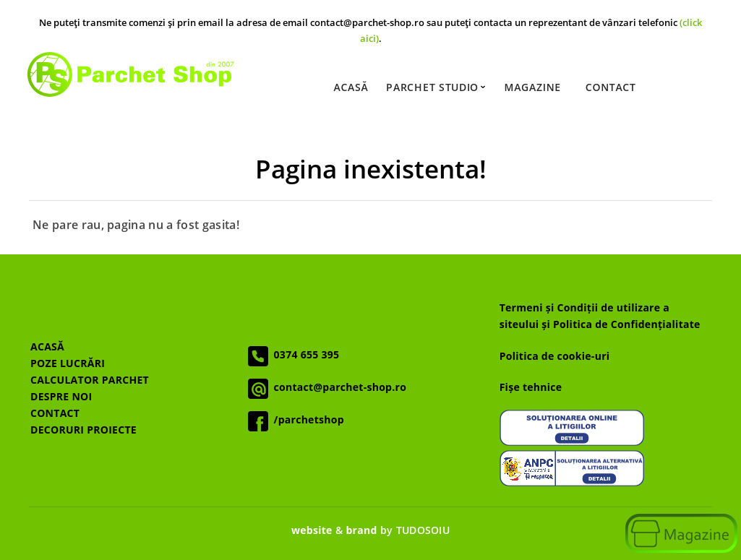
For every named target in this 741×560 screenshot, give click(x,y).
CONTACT (55, 413)
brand (361, 530)
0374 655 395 (304, 354)
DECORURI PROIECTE (83, 430)
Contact (610, 88)
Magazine (532, 88)
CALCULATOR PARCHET (90, 380)
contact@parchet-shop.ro (337, 387)
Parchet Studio (436, 88)
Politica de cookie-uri (555, 356)
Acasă (351, 88)
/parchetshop (306, 419)
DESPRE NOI (61, 396)
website (312, 530)
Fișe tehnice (531, 387)
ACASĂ (47, 346)
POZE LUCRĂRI (68, 363)
